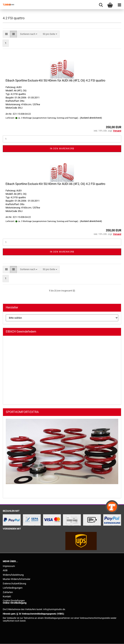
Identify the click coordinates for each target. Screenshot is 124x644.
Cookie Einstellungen (14, 601)
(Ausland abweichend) (91, 118)
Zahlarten (8, 592)
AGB (5, 570)
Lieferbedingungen (13, 588)
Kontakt (7, 596)
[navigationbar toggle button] (119, 5)
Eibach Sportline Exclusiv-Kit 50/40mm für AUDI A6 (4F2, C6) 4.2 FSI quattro (55, 80)
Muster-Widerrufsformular (17, 579)
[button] (6, 34)
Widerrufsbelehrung (13, 575)
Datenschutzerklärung (14, 584)
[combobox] (29, 34)
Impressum (9, 566)
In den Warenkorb (62, 149)
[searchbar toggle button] (101, 5)
